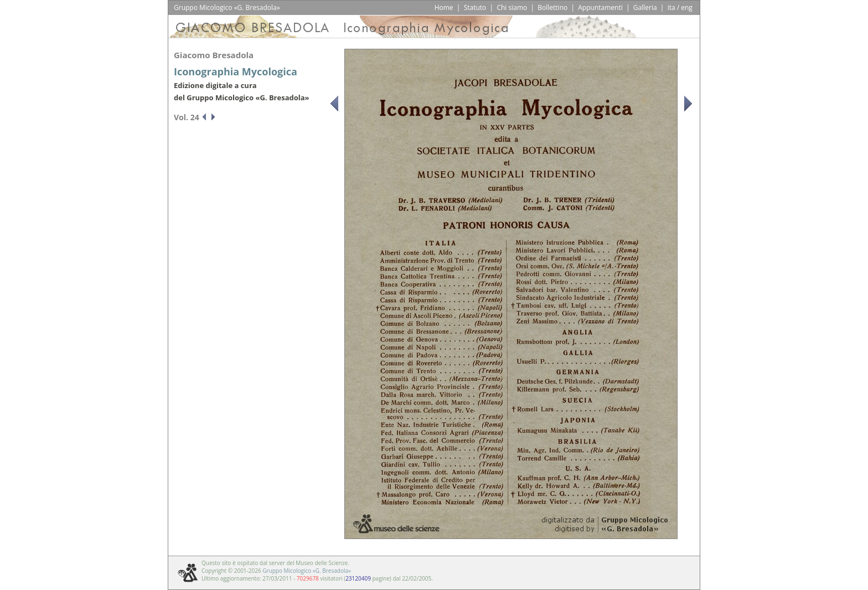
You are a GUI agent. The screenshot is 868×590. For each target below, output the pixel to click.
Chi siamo (512, 7)
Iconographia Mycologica (236, 71)
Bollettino (552, 7)
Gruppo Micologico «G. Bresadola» (307, 571)
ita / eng (680, 7)
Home (444, 7)
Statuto (475, 7)
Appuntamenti (600, 7)
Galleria (645, 7)
